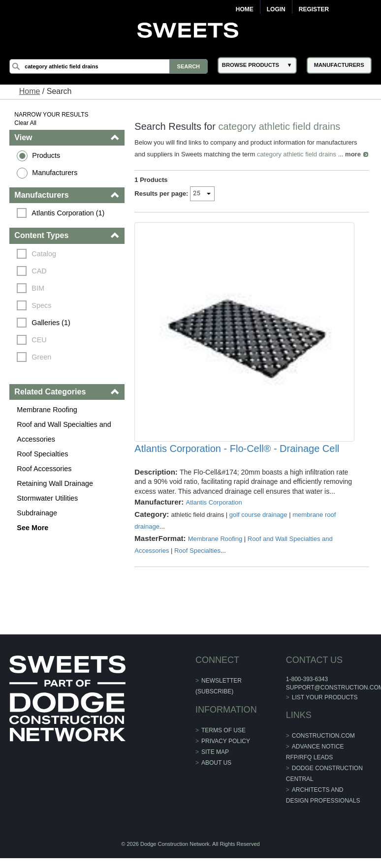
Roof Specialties (42, 454)
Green (41, 357)
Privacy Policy (226, 741)
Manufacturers (55, 173)
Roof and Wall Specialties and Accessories (64, 432)
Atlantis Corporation (214, 502)
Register (314, 9)
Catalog (44, 254)
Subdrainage (37, 513)
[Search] (109, 66)
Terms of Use (223, 730)
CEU (39, 340)
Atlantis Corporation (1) (68, 213)
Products (46, 155)
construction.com (323, 736)
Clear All (25, 123)
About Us (216, 763)
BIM (38, 288)
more (353, 154)
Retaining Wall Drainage (55, 483)
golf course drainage (258, 515)
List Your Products (325, 697)
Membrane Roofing (47, 410)
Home (245, 9)
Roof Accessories (44, 469)
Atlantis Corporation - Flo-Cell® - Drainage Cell (237, 449)
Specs (41, 305)
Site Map (215, 752)
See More (32, 528)
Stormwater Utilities (47, 498)
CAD (39, 271)
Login (276, 9)
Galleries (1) (51, 323)
